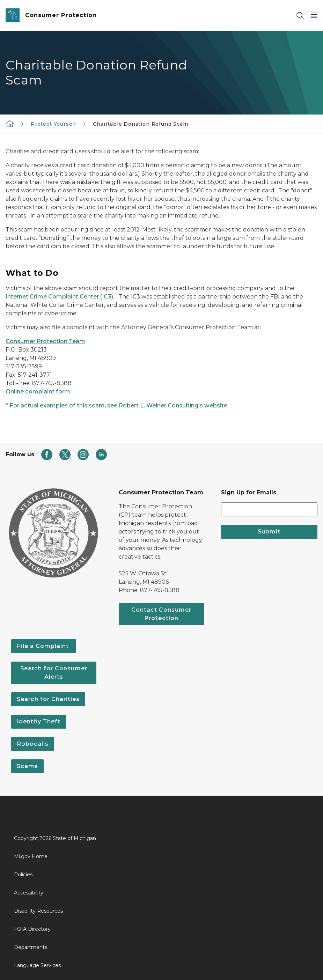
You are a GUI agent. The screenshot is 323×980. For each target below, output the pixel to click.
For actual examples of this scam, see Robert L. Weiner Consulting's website (118, 406)
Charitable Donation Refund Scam (140, 124)
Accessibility (29, 893)
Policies (23, 875)
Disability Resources (38, 911)
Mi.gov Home (31, 856)
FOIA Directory (32, 929)
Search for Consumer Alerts (54, 673)
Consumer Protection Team (45, 341)
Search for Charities (48, 699)
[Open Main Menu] (314, 16)
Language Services (37, 965)
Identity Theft (39, 721)
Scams (27, 766)
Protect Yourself (53, 124)
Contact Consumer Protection (161, 614)
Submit (269, 532)
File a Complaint (44, 646)
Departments (31, 947)
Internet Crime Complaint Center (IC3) (59, 297)
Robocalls (33, 744)
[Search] (300, 16)
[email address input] (269, 509)
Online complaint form (38, 392)
